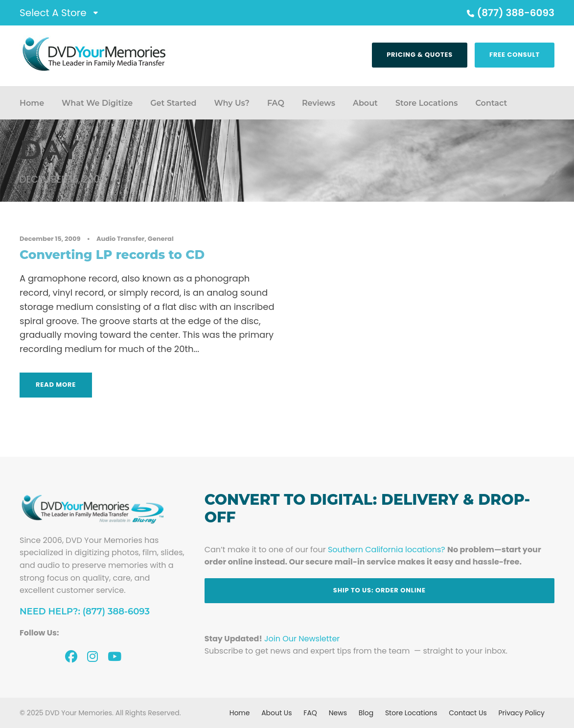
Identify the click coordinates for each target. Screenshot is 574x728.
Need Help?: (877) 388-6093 (85, 611)
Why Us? (231, 103)
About (365, 103)
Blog (366, 713)
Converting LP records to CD (112, 255)
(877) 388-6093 (509, 13)
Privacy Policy (521, 713)
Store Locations (427, 103)
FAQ (276, 103)
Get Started (173, 103)
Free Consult (515, 55)
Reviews (319, 103)
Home (32, 103)
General (161, 239)
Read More (56, 385)
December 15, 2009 (50, 239)
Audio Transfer (120, 239)
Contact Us (468, 713)
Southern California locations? (387, 550)
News (338, 713)
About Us (276, 713)
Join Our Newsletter (302, 639)
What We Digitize (97, 103)
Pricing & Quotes (420, 55)
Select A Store (53, 13)
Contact (491, 103)
